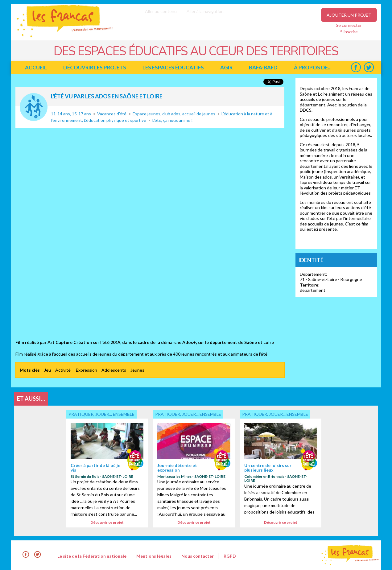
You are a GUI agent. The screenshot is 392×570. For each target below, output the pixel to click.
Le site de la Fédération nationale (92, 556)
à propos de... (313, 67)
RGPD (230, 556)
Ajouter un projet (349, 15)
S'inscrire (349, 32)
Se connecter (349, 25)
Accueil (36, 67)
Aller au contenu (161, 11)
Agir (226, 67)
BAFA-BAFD (263, 67)
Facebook (356, 67)
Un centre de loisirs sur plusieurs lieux (268, 468)
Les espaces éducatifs (173, 67)
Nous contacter (198, 556)
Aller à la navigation (205, 11)
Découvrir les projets (95, 67)
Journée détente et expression (177, 468)
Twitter (369, 67)
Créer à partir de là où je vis (95, 468)
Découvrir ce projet (107, 522)
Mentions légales (154, 556)
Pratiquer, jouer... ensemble (34, 107)
